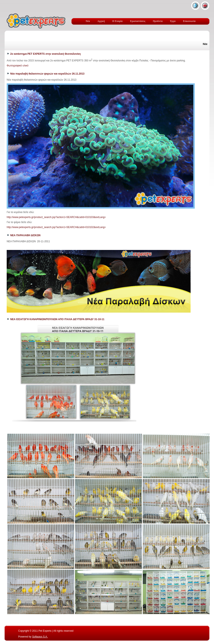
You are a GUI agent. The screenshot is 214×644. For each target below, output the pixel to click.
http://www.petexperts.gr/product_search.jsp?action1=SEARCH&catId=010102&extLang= (56, 227)
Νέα (88, 21)
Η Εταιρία (118, 21)
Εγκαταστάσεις (138, 21)
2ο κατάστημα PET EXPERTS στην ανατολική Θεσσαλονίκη (45, 54)
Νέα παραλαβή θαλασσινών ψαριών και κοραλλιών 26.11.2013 (47, 74)
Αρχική (101, 21)
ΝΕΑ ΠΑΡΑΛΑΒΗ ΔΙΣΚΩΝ (25, 235)
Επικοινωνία (189, 21)
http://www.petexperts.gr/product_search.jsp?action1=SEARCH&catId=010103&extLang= (56, 217)
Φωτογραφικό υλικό (18, 66)
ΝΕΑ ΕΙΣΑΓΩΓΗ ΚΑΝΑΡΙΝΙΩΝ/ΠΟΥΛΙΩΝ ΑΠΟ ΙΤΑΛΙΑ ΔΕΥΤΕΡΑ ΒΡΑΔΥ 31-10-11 (57, 319)
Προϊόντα (158, 21)
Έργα (173, 21)
